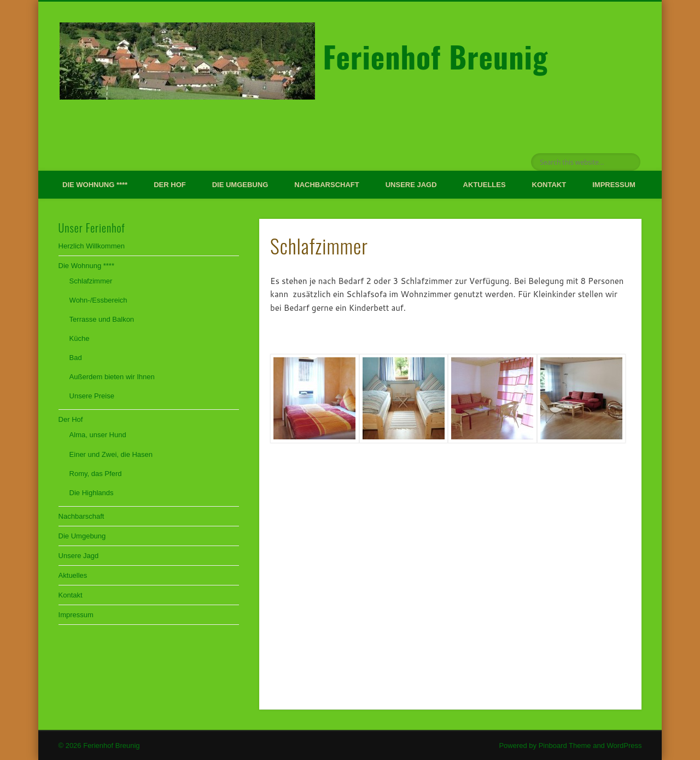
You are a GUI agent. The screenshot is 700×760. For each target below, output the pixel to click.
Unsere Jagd (411, 185)
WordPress (624, 746)
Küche (80, 338)
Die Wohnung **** (95, 185)
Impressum (614, 185)
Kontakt (549, 185)
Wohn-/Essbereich (98, 300)
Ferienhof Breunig (436, 56)
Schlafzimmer (91, 281)
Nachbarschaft (326, 185)
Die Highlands (92, 493)
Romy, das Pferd (96, 474)
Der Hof (170, 185)
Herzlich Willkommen (92, 246)
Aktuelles (485, 185)
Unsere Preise (92, 396)
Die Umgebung (240, 185)
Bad (76, 358)
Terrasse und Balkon (102, 319)
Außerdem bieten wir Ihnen (112, 377)
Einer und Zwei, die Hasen (111, 454)
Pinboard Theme (565, 746)
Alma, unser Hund (98, 435)
